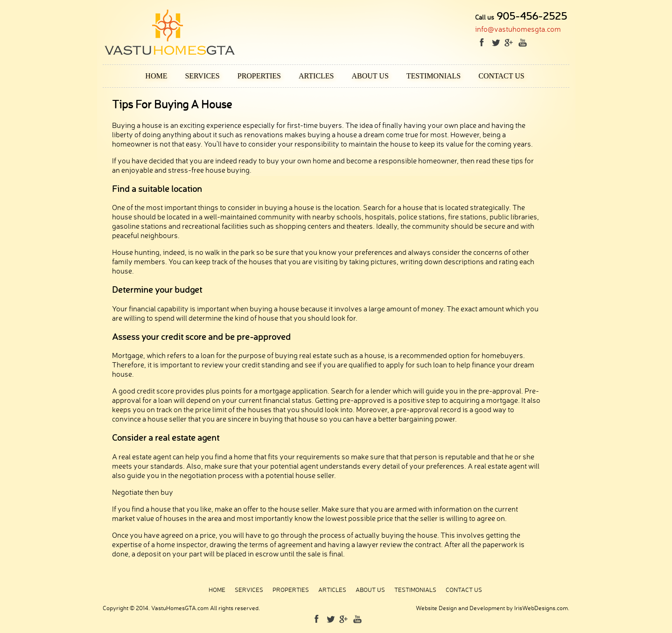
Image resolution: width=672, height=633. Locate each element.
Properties (259, 76)
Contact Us (501, 76)
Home (156, 76)
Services (202, 76)
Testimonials (434, 76)
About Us (370, 76)
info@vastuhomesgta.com (518, 29)
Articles (316, 76)
